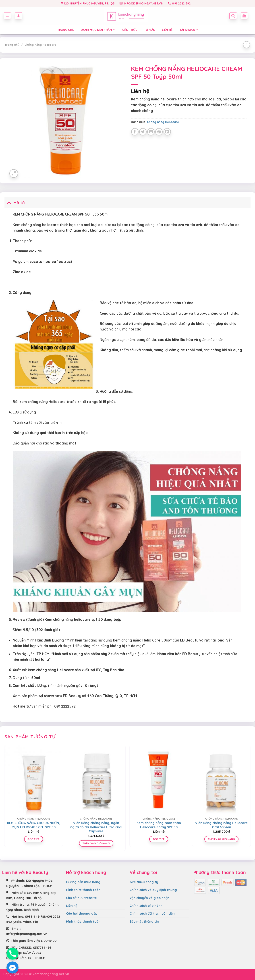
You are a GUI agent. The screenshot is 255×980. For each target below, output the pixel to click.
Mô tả (15, 202)
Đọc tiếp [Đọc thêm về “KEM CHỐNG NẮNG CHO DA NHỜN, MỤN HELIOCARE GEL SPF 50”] (34, 839)
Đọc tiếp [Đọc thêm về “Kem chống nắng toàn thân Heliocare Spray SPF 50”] (159, 839)
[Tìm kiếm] (233, 16)
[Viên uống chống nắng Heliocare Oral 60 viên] (221, 780)
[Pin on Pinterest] (159, 132)
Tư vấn (150, 30)
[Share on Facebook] (135, 132)
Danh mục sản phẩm (98, 30)
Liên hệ (167, 30)
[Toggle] (9, 202)
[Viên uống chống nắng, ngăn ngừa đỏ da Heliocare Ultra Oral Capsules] (96, 780)
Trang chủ (66, 30)
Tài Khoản (189, 30)
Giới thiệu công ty (144, 882)
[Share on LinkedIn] (167, 132)
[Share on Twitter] (143, 132)
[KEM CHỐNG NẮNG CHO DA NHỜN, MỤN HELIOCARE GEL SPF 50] (34, 780)
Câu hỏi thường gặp (82, 914)
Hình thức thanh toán (83, 890)
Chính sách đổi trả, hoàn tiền (152, 914)
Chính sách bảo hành (146, 906)
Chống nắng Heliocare (40, 45)
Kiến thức (130, 30)
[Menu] (7, 16)
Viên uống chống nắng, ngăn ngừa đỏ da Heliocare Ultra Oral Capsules (96, 827)
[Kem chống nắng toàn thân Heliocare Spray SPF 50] (159, 780)
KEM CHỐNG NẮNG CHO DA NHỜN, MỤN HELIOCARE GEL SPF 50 (34, 825)
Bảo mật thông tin (144, 922)
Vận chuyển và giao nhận (149, 898)
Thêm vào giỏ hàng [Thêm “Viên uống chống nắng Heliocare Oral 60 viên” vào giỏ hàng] (222, 839)
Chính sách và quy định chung (153, 890)
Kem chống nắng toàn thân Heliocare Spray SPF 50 (159, 825)
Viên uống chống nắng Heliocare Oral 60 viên (221, 825)
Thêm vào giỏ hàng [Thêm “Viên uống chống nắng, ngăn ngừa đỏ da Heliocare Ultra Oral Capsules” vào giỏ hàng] (96, 843)
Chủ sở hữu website (81, 898)
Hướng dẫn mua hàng (83, 882)
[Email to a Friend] (151, 132)
